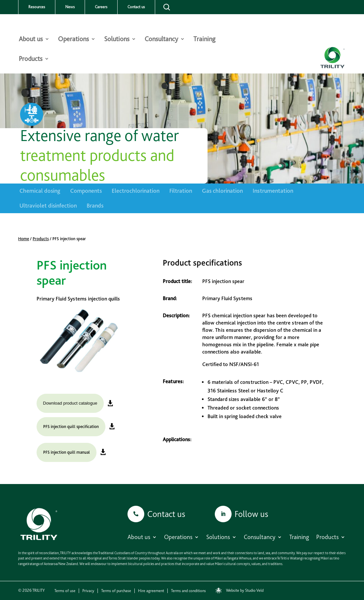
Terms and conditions (188, 591)
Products (31, 59)
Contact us (136, 7)
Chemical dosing (40, 191)
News (70, 7)
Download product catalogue (70, 403)
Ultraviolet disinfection (48, 205)
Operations (73, 40)
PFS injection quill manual (67, 452)
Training (204, 40)
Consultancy (161, 40)
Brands (95, 205)
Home (24, 239)
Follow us (251, 514)
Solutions (117, 40)
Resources (37, 7)
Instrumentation (273, 191)
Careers (101, 7)
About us (31, 40)
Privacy (88, 591)
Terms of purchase (116, 591)
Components (86, 191)
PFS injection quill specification (71, 427)
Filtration (181, 191)
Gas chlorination (222, 191)
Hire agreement (151, 591)
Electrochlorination (136, 191)
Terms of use (65, 591)
